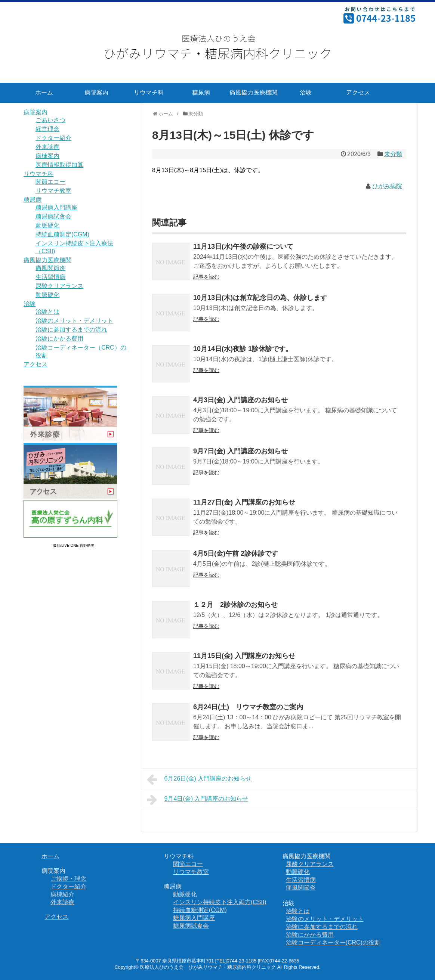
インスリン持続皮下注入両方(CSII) (220, 902)
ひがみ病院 (387, 186)
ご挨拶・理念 (68, 879)
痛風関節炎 (50, 268)
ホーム (44, 92)
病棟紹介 (62, 894)
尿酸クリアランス (59, 286)
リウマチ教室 (53, 191)
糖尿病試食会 (53, 216)
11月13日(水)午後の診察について (243, 246)
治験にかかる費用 (59, 339)
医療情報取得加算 (59, 165)
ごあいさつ (50, 120)
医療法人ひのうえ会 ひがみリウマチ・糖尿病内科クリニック (208, 967)
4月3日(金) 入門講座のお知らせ (240, 400)
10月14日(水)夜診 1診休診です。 (243, 349)
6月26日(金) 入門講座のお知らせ (199, 779)
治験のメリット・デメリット (74, 321)
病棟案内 (47, 156)
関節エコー (50, 182)
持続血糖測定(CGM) (62, 234)
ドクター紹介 (53, 138)
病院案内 (96, 92)
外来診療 (47, 147)
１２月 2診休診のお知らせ (235, 605)
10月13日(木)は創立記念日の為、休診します (260, 298)
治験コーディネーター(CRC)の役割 (333, 942)
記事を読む (206, 277)
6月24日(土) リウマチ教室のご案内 (248, 707)
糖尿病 (201, 92)
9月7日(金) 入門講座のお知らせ (240, 451)
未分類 (393, 154)
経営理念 (47, 129)
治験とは (47, 312)
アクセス (358, 92)
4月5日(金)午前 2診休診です (236, 553)
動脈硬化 (47, 225)
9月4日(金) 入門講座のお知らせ (198, 800)
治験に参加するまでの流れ (71, 330)
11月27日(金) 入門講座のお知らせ (244, 502)
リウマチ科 (149, 92)
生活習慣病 (50, 277)
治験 (306, 92)
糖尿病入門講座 (56, 207)
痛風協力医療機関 (253, 92)
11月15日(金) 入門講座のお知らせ (244, 656)
